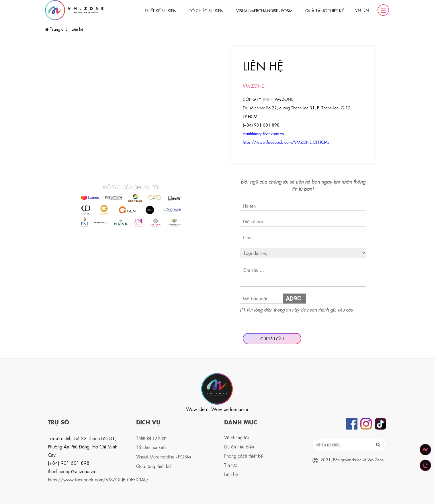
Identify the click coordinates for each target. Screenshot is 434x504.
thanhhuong (71, 471)
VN (358, 10)
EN (366, 10)
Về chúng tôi (236, 437)
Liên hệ (77, 29)
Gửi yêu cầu (272, 339)
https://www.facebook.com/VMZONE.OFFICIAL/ (98, 480)
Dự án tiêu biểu (239, 447)
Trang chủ (59, 29)
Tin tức (231, 465)
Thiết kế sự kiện (161, 11)
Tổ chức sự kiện (206, 11)
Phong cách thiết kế (243, 456)
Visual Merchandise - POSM (264, 11)
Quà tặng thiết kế (324, 11)
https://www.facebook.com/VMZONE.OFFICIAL (287, 142)
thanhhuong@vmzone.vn (263, 133)
